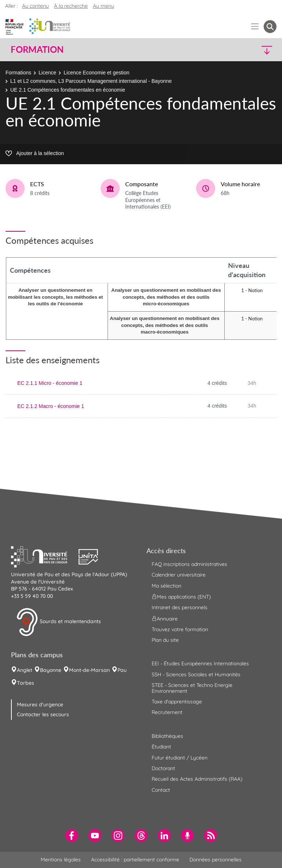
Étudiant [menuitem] (161, 747)
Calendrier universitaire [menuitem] (179, 575)
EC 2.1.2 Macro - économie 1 (51, 406)
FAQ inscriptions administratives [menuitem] (189, 564)
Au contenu (35, 6)
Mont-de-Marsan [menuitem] (89, 670)
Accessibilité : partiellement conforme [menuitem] (135, 860)
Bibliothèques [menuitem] (167, 736)
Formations (18, 73)
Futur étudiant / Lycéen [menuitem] (180, 758)
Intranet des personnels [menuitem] (180, 607)
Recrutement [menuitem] (167, 712)
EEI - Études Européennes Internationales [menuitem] (200, 663)
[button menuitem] (270, 27)
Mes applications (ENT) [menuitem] (181, 597)
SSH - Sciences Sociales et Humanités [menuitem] (196, 674)
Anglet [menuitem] (25, 670)
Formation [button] (37, 49)
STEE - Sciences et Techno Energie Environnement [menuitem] (192, 688)
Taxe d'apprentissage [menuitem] (177, 702)
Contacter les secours (43, 714)
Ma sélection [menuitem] (167, 586)
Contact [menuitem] (161, 790)
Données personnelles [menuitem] (216, 860)
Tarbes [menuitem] (26, 683)
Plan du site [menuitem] (165, 640)
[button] (245, 50)
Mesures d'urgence (40, 705)
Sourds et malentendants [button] (59, 622)
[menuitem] (72, 836)
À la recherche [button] (71, 6)
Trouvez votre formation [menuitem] (180, 629)
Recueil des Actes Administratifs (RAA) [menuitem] (197, 779)
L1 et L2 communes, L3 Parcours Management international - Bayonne (91, 81)
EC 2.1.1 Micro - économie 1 (50, 383)
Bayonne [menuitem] (51, 670)
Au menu (104, 6)
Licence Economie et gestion (96, 73)
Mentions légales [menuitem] (61, 860)
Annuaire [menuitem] (165, 618)
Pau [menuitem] (122, 670)
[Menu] (255, 27)
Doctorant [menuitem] (163, 768)
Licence (47, 73)
